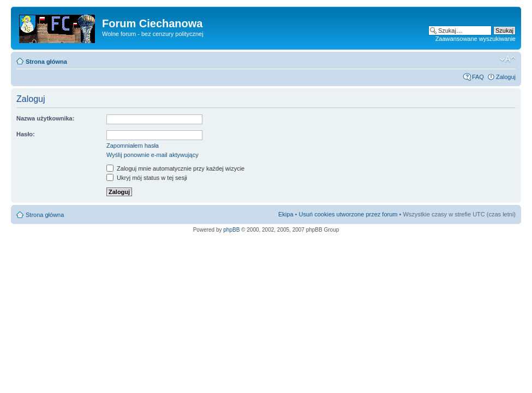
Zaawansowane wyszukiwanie (476, 39)
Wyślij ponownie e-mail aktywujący (153, 155)
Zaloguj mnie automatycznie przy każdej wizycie (175, 168)
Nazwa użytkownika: (45, 118)
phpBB (231, 230)
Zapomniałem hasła (133, 146)
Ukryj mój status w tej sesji (147, 178)
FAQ (478, 77)
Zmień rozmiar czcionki (508, 59)
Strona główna (46, 62)
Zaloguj (506, 77)
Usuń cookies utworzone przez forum (348, 214)
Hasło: (26, 134)
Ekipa (286, 214)
